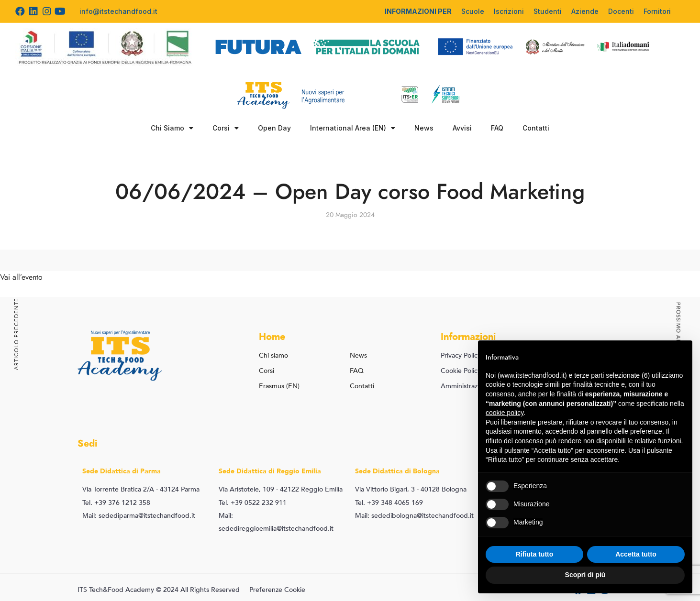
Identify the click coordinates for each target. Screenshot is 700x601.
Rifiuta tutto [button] (535, 554)
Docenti (621, 11)
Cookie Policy (461, 371)
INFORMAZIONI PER (418, 11)
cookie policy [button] (505, 413)
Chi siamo (273, 355)
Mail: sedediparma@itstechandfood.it (139, 516)
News (424, 128)
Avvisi (462, 128)
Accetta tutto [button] (636, 554)
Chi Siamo (172, 128)
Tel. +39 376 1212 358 (116, 503)
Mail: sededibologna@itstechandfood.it (414, 516)
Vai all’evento (21, 277)
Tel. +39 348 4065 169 (389, 503)
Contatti (536, 128)
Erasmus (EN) (279, 386)
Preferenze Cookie (277, 590)
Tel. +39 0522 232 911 (253, 503)
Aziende (585, 11)
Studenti (548, 11)
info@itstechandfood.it (118, 11)
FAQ (497, 128)
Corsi (226, 128)
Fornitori (657, 11)
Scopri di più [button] (585, 575)
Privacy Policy (461, 355)
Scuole (473, 11)
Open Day (274, 128)
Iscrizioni (509, 11)
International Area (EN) (353, 128)
